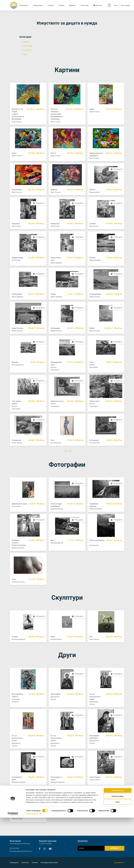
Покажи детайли (32, 864)
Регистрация (125, 5)
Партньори (84, 5)
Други (26, 54)
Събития (51, 5)
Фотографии (28, 46)
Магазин (98, 5)
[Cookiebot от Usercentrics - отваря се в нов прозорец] (13, 864)
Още (70, 451)
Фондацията (24, 5)
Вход (116, 5)
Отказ (118, 852)
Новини (61, 5)
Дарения (72, 5)
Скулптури (27, 50)
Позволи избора (118, 847)
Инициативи (38, 5)
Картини (26, 42)
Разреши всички (117, 841)
